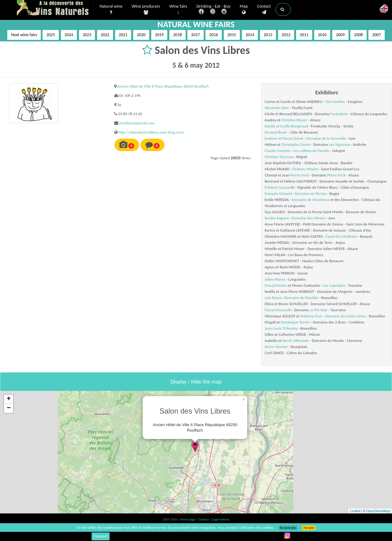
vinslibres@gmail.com (137, 123)
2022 (105, 35)
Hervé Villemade (295, 340)
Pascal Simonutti (278, 310)
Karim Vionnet (276, 347)
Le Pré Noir (318, 310)
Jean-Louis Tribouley (281, 328)
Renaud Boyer (276, 132)
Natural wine (111, 9)
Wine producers (146, 9)
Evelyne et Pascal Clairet (284, 138)
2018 (177, 35)
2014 (250, 35)
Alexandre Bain (277, 108)
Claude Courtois (277, 151)
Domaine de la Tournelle (326, 138)
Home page (188, 519)
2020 (141, 35)
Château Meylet (305, 169)
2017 (195, 35)
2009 (340, 35)
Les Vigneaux (339, 144)
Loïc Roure (273, 298)
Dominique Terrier (295, 322)
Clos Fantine (335, 102)
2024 (69, 35)
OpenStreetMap (378, 511)
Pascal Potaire (276, 285)
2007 (376, 35)
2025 (51, 35)
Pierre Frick (300, 175)
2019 (159, 35)
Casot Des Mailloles (341, 236)
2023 (87, 35)
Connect (101, 536)
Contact (264, 9)
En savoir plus (288, 528)
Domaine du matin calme (345, 316)
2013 (268, 35)
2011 (304, 35)
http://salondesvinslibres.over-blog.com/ (151, 132)
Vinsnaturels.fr (55, 8)
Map (244, 9)
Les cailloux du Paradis (311, 151)
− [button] (9, 408)
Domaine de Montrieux (311, 200)
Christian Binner (294, 120)
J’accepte (309, 528)
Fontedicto (339, 114)
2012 (286, 35)
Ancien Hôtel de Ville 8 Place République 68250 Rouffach (163, 86)
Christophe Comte (296, 144)
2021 (123, 35)
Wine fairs (178, 10)
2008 (358, 35)
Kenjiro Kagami (277, 218)
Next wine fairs (24, 35)
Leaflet (355, 511)
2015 (232, 35)
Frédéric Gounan (278, 187)
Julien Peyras (275, 279)
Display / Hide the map (196, 382)
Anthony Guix (311, 316)
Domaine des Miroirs (308, 218)
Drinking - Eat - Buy (214, 10)
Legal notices (221, 519)
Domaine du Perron (311, 193)
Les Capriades (334, 285)
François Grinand (278, 193)
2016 (213, 35)
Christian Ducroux (279, 157)
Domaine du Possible (301, 298)
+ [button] (9, 399)
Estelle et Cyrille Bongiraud (286, 126)
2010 (322, 35)
